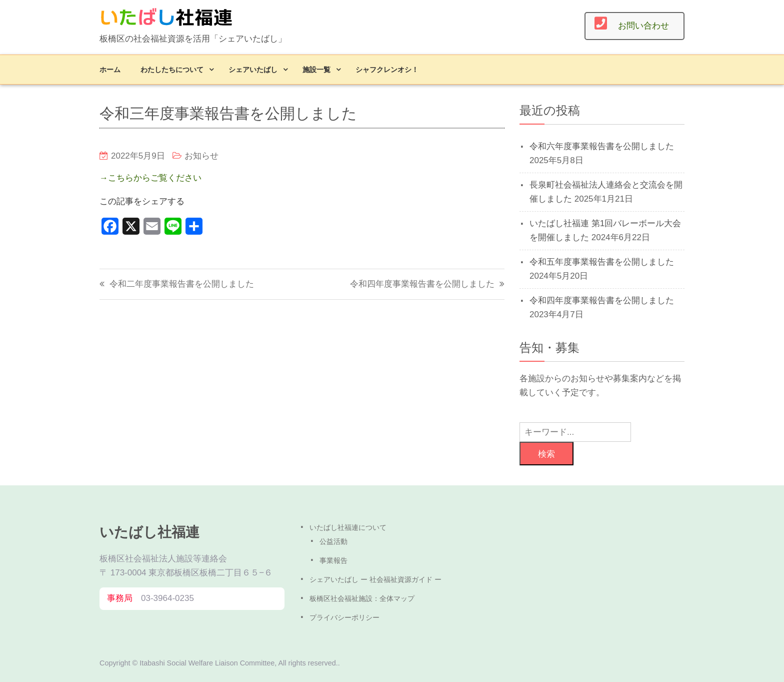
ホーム (110, 69)
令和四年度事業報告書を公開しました (422, 284)
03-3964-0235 (167, 598)
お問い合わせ (643, 26)
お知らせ (201, 156)
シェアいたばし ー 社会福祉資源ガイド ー (375, 579)
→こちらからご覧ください (150, 178)
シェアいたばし (253, 69)
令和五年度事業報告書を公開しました (602, 262)
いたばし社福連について (348, 527)
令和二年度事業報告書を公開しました (182, 284)
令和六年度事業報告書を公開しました (602, 146)
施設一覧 (316, 69)
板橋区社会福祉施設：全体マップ (362, 598)
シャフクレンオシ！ (387, 69)
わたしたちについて (172, 69)
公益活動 (333, 541)
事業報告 (333, 560)
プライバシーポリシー (344, 617)
